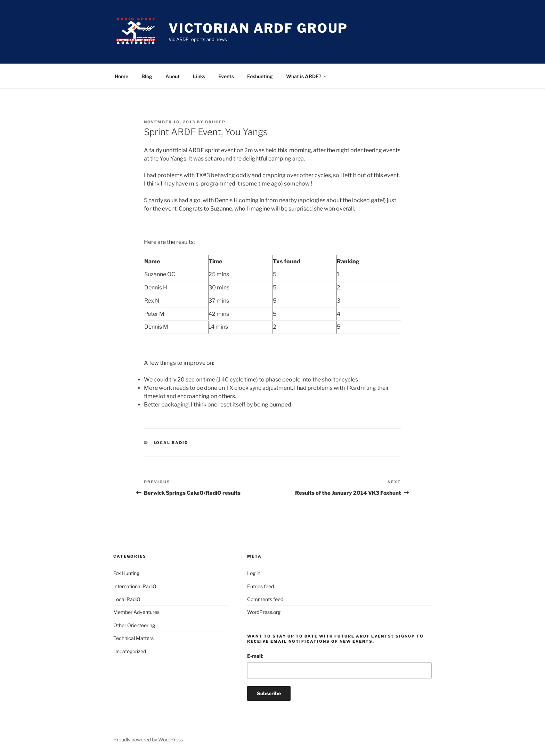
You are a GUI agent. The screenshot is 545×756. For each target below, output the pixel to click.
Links (199, 76)
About (173, 76)
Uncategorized (130, 651)
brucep (215, 122)
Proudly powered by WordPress (148, 739)
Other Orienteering (134, 625)
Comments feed (265, 599)
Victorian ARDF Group (258, 28)
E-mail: (255, 656)
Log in (254, 573)
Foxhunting (260, 76)
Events (226, 76)
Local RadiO (171, 443)
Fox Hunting (126, 573)
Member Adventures (136, 612)
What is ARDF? (307, 76)
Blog (147, 76)
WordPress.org (264, 612)
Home (121, 76)
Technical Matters (133, 638)
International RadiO (135, 586)
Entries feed (261, 586)
